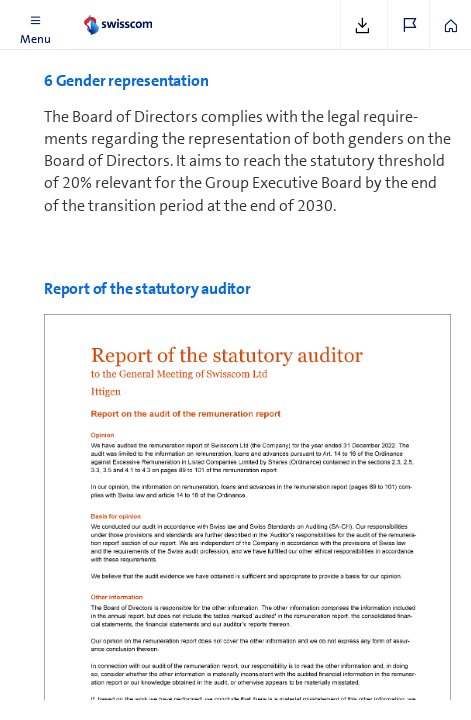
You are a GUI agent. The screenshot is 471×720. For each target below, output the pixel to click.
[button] (35, 25)
